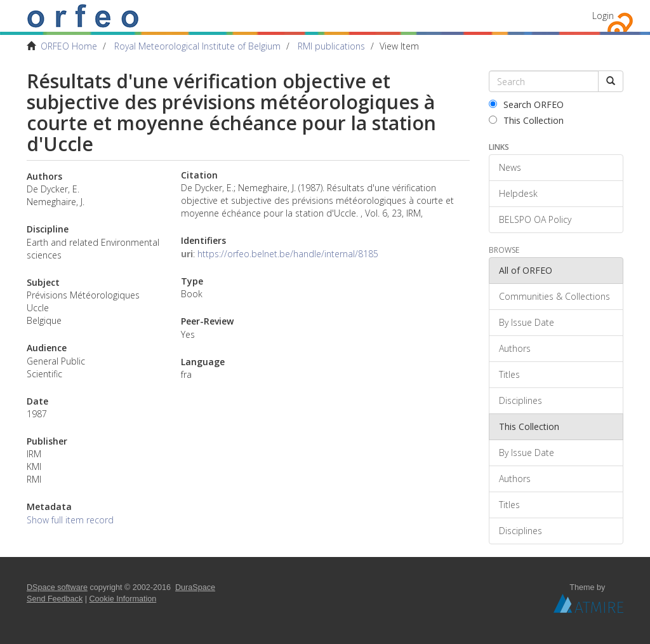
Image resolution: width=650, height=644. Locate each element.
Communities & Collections (554, 296)
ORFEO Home (69, 46)
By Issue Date (527, 322)
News (510, 167)
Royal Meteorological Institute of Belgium (197, 46)
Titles (509, 374)
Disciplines (521, 400)
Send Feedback (55, 599)
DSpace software (57, 587)
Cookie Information (123, 599)
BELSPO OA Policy (535, 219)
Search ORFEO (526, 104)
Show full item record (70, 520)
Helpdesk (518, 193)
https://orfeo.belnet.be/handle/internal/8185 (288, 254)
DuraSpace (195, 587)
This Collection (526, 120)
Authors (515, 348)
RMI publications (331, 46)
